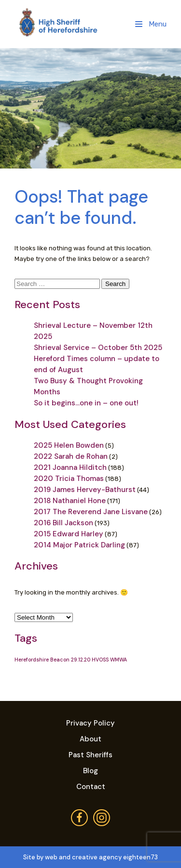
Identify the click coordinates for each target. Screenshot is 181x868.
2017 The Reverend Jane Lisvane (91, 512)
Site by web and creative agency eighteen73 (90, 857)
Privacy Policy (90, 723)
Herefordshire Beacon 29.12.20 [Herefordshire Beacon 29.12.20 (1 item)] (52, 660)
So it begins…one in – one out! (86, 403)
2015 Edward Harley (69, 534)
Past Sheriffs (90, 755)
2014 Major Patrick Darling (79, 545)
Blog (90, 771)
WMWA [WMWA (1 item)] (118, 660)
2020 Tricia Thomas (69, 479)
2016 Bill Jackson (63, 523)
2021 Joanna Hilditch (70, 467)
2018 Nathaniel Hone (70, 501)
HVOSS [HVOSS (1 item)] (100, 660)
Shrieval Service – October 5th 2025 (98, 348)
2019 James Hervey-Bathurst (85, 490)
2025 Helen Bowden (69, 445)
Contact (91, 787)
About (90, 739)
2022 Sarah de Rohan (71, 456)
